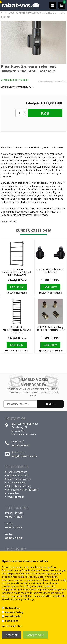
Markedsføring (14, 612)
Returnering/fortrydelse (19, 479)
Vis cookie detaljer (12, 626)
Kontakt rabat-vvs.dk (17, 475)
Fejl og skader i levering (19, 486)
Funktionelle (13, 616)
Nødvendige (12, 608)
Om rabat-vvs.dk (15, 497)
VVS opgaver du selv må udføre (23, 490)
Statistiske (12, 621)
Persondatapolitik (16, 483)
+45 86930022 (21, 445)
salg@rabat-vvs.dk (24, 456)
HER (25, 596)
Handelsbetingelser (17, 472)
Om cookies (13, 493)
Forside (5, 13)
